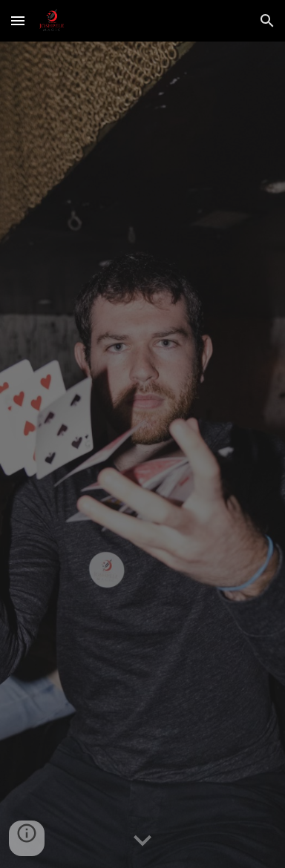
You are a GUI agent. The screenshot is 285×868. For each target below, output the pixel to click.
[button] (18, 20)
